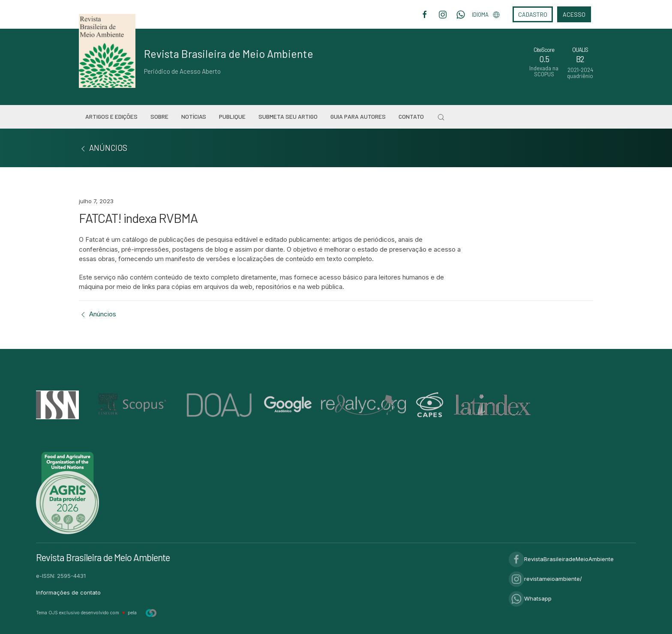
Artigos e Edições (111, 116)
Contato (411, 116)
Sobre (159, 116)
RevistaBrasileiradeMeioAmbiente (561, 559)
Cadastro (533, 14)
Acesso (574, 14)
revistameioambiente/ (545, 579)
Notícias (194, 116)
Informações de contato (68, 592)
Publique (232, 116)
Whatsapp (530, 598)
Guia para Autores (358, 116)
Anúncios (97, 314)
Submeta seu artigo (288, 116)
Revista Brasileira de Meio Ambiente (229, 54)
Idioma (486, 15)
